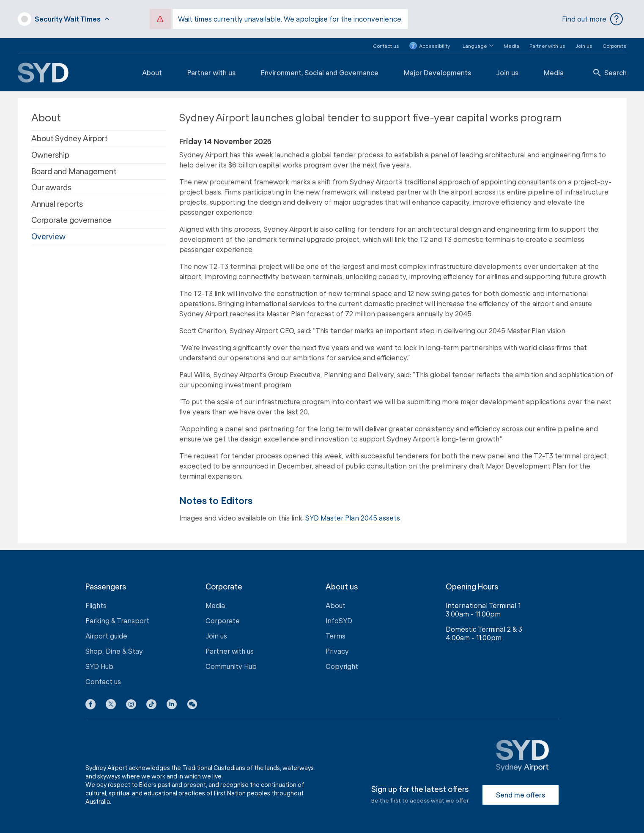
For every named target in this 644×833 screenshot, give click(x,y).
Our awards (51, 187)
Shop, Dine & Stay (114, 651)
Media (511, 45)
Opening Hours (472, 586)
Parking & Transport (117, 620)
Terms (336, 635)
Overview (48, 236)
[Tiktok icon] (151, 705)
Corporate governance (71, 219)
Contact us (386, 45)
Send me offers (521, 794)
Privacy (337, 651)
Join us (584, 45)
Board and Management (74, 170)
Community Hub (231, 666)
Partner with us (547, 45)
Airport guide (106, 635)
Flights (96, 605)
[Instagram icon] (131, 705)
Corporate (615, 45)
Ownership (50, 154)
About (152, 72)
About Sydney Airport (69, 138)
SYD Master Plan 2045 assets (353, 517)
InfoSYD (339, 620)
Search (610, 72)
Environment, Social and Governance (320, 72)
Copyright (342, 666)
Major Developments (437, 72)
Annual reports (57, 203)
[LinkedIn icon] (172, 705)
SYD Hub (99, 666)
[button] (473, 45)
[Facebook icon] (90, 705)
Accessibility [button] (430, 45)
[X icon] (111, 705)
